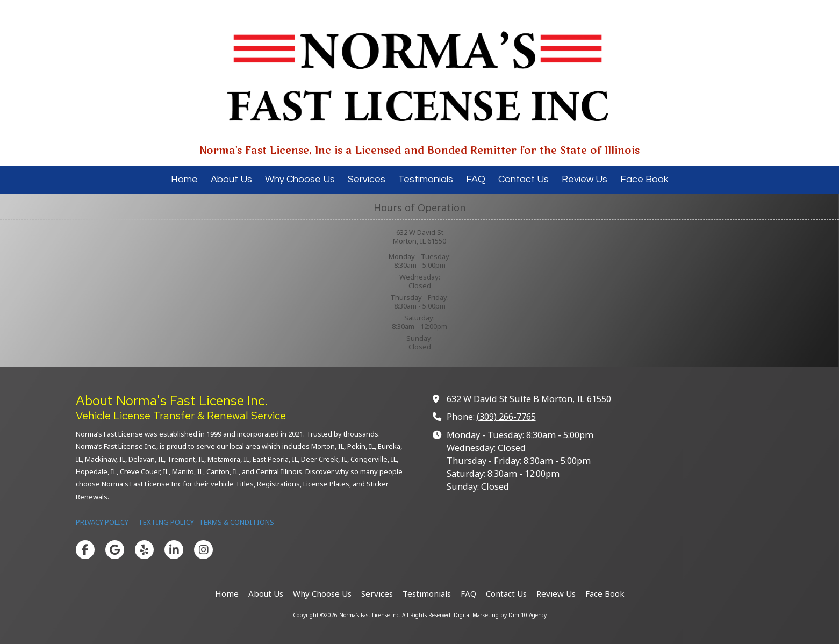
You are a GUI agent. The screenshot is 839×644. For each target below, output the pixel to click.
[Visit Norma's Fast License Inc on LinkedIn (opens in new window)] (174, 550)
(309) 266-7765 (506, 417)
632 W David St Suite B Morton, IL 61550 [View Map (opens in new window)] (529, 399)
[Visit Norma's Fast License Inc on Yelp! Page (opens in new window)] (144, 550)
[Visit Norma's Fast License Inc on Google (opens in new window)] (115, 550)
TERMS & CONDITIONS (236, 522)
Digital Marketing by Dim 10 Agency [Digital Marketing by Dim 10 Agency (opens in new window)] (500, 615)
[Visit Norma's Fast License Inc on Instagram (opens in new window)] (203, 550)
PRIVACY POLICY (103, 522)
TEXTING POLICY (166, 522)
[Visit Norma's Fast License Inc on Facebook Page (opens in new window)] (85, 550)
